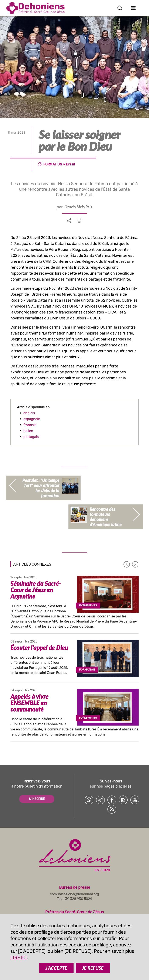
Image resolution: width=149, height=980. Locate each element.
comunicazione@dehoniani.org (74, 894)
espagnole (32, 419)
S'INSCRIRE (37, 799)
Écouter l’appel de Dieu (39, 648)
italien (28, 431)
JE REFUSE (93, 968)
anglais (29, 413)
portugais (31, 437)
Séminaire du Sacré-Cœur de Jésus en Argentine (36, 590)
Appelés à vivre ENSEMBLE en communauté (29, 703)
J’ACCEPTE (56, 968)
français (30, 425)
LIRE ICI (19, 958)
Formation (53, 164)
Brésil (70, 164)
